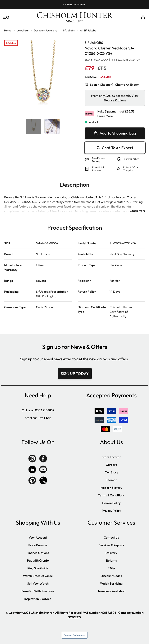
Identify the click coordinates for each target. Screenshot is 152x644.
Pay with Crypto (38, 560)
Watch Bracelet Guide (38, 576)
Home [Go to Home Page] (8, 30)
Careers (111, 465)
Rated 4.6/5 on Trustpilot (131, 169)
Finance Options (38, 553)
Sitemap (111, 480)
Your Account (38, 537)
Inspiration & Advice (38, 599)
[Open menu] (6, 17)
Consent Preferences (75, 635)
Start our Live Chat (38, 418)
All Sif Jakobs (88, 30)
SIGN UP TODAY (75, 373)
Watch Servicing (111, 583)
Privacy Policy (111, 511)
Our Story (111, 472)
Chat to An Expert (127, 85)
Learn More (105, 116)
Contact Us (111, 537)
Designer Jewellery (45, 30)
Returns (111, 560)
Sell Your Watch (38, 583)
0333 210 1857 (45, 410)
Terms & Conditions (111, 495)
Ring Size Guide (38, 568)
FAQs (111, 568)
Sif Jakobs (69, 30)
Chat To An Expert (115, 148)
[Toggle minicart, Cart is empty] (143, 17)
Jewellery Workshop (111, 591)
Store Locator (111, 457)
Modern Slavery (111, 488)
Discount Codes (111, 576)
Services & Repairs (111, 545)
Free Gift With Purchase (38, 591)
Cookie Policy (111, 503)
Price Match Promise (98, 169)
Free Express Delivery (99, 160)
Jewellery (23, 30)
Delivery (111, 553)
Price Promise (38, 545)
